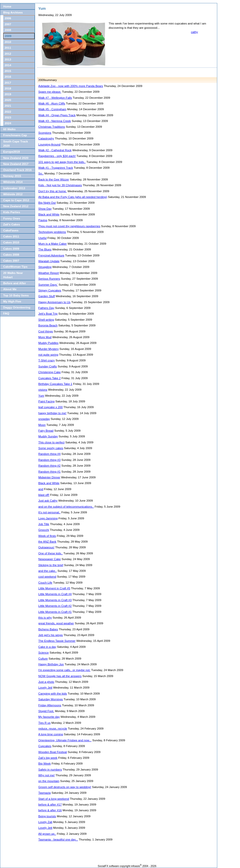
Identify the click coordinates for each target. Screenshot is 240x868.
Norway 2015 (12, 176)
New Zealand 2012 (16, 206)
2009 (8, 36)
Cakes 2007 (11, 261)
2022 (8, 112)
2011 (8, 48)
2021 (8, 106)
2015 (8, 71)
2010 (8, 42)
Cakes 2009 (11, 249)
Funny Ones (12, 218)
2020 (8, 100)
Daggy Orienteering (17, 307)
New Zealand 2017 (16, 164)
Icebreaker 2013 (14, 188)
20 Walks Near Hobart (13, 275)
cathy (194, 32)
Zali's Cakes (12, 224)
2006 (8, 18)
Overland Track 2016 (18, 170)
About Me (10, 289)
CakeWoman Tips (15, 267)
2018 (8, 88)
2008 (8, 30)
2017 (8, 83)
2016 (8, 77)
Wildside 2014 (13, 182)
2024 (8, 123)
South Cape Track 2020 (16, 144)
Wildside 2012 (13, 194)
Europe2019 (12, 152)
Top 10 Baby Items (16, 295)
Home (7, 6)
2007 (8, 24)
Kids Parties (12, 212)
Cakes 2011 (11, 236)
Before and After (15, 283)
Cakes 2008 (11, 255)
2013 (8, 59)
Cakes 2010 (11, 242)
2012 (8, 54)
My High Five (12, 301)
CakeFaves (11, 230)
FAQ (6, 313)
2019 (8, 94)
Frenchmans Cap (15, 135)
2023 (8, 117)
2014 (8, 65)
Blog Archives (13, 12)
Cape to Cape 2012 (16, 200)
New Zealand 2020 (16, 158)
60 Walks (10, 129)
